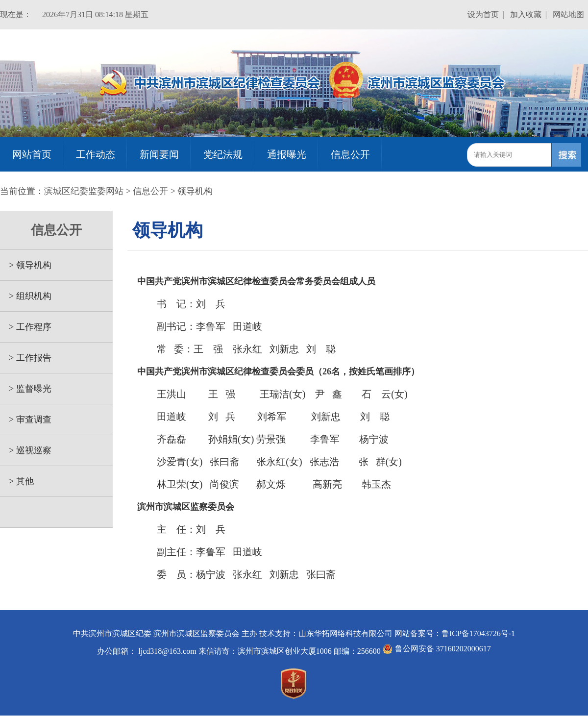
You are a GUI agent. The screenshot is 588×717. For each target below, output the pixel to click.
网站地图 (568, 14)
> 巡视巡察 (26, 450)
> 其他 (17, 481)
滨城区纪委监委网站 (84, 191)
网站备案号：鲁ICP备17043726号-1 (455, 633)
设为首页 (483, 14)
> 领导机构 (26, 265)
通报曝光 (287, 154)
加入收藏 (526, 14)
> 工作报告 (26, 358)
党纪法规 (223, 154)
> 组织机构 (26, 296)
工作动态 (96, 154)
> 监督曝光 (26, 389)
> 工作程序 (26, 327)
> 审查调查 (26, 420)
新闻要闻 (159, 154)
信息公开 (350, 154)
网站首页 (32, 154)
